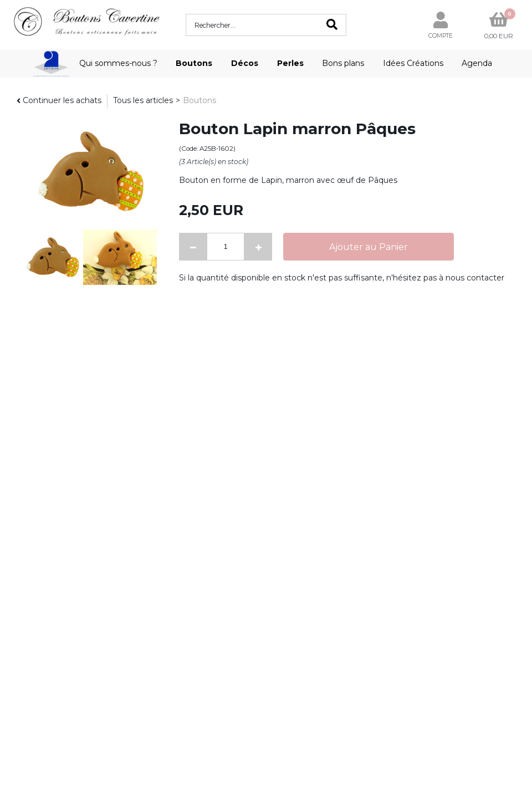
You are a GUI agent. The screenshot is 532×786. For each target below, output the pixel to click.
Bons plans (343, 63)
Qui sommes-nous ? (118, 63)
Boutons (194, 63)
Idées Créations (413, 63)
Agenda (477, 63)
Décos (245, 63)
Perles (290, 63)
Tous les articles (143, 100)
